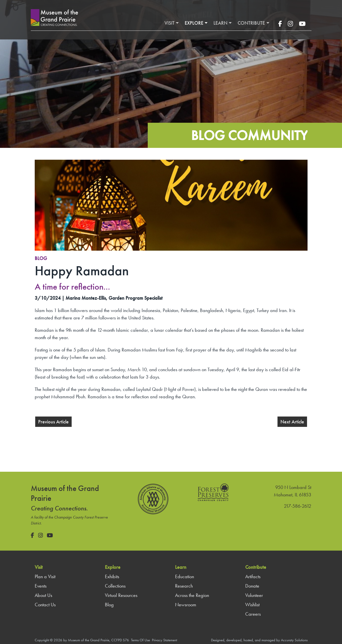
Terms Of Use (140, 640)
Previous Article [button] (53, 422)
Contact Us (45, 605)
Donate (252, 586)
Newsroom (186, 605)
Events (41, 586)
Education (185, 576)
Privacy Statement (164, 640)
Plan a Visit (45, 576)
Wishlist (252, 605)
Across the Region (192, 595)
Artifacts (253, 576)
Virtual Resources (121, 595)
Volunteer (254, 595)
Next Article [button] (292, 422)
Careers (253, 614)
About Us (43, 595)
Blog (41, 258)
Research (184, 586)
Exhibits (112, 576)
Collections (115, 586)
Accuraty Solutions (294, 640)
